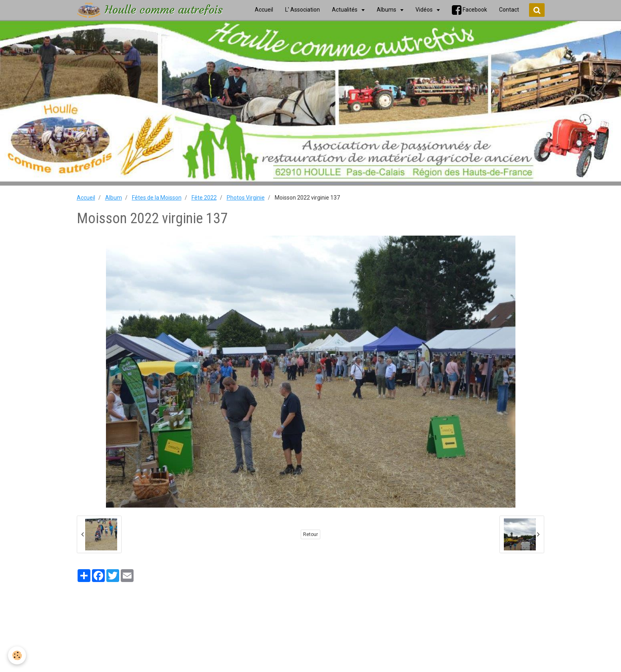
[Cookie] (17, 655)
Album (114, 198)
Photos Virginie (246, 198)
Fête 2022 (204, 198)
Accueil (86, 198)
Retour (310, 534)
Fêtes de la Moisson (157, 198)
